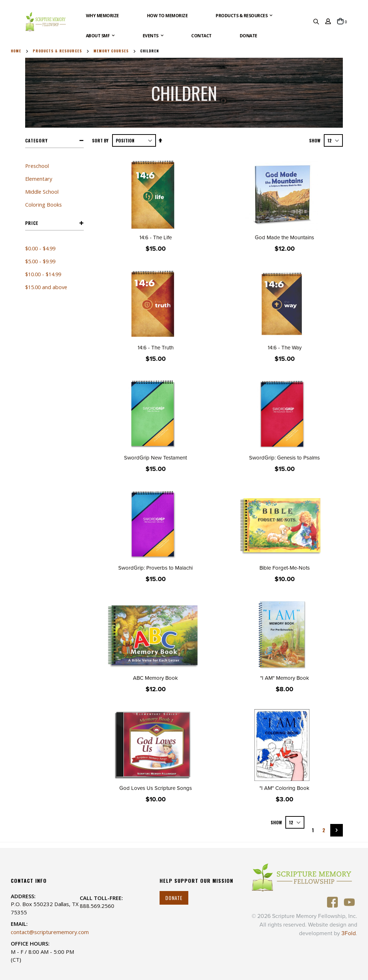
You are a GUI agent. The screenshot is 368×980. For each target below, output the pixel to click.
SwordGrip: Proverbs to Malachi (155, 568)
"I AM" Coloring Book (284, 788)
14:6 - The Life (156, 237)
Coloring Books (43, 204)
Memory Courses (111, 51)
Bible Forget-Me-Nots (285, 568)
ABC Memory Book (155, 678)
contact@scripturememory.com (50, 932)
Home (16, 51)
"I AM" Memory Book (285, 678)
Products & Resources (57, 51)
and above (46, 287)
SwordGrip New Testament (155, 458)
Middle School (42, 192)
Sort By (100, 140)
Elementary (39, 179)
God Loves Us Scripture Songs (156, 788)
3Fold (349, 933)
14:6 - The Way (285, 348)
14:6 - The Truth (156, 348)
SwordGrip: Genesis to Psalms (284, 458)
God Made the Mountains (284, 237)
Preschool (37, 166)
